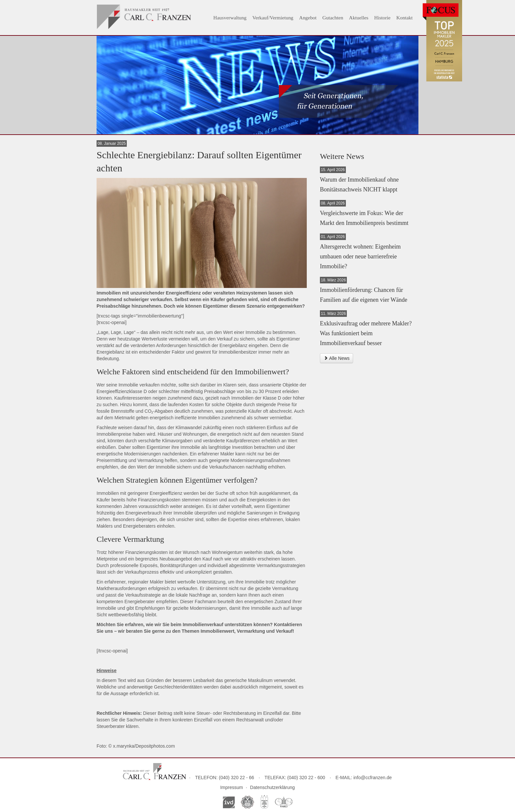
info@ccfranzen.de (373, 778)
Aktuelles (359, 18)
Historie (382, 18)
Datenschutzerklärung (272, 787)
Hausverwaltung (230, 18)
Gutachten (333, 18)
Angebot (308, 18)
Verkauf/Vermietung (273, 18)
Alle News (336, 358)
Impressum (231, 787)
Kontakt (405, 18)
